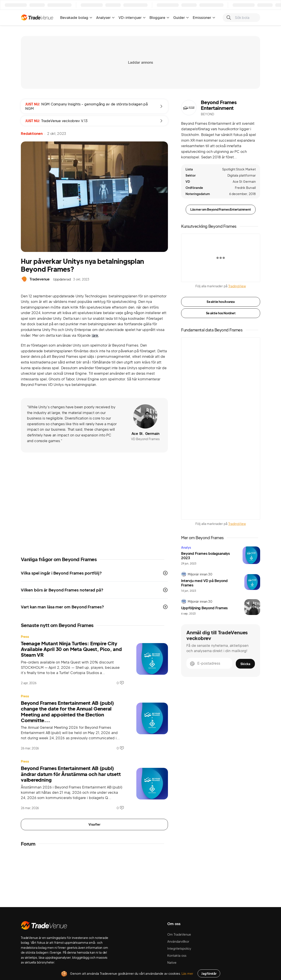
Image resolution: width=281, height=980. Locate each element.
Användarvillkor (178, 941)
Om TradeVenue (179, 934)
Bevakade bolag (76, 17)
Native (172, 962)
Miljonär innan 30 (200, 574)
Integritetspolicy (179, 948)
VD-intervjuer (132, 17)
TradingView (237, 286)
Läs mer (187, 973)
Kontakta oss (177, 955)
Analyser (106, 17)
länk (95, 335)
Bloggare (160, 17)
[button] (94, 573)
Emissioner (204, 17)
